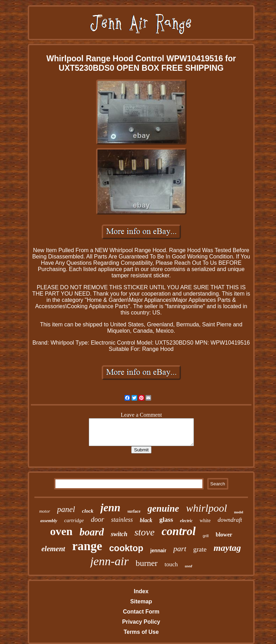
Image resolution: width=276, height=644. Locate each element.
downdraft (230, 520)
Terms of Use (141, 632)
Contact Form (141, 612)
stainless (122, 520)
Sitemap (141, 601)
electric (186, 521)
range (87, 546)
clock (88, 511)
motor (45, 511)
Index (141, 591)
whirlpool (207, 508)
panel (66, 509)
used (189, 566)
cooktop (126, 548)
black (146, 520)
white (205, 521)
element (53, 549)
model (238, 512)
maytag (227, 548)
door (97, 519)
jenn (110, 508)
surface (134, 511)
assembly (49, 521)
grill (206, 536)
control (179, 531)
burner (147, 563)
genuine (163, 508)
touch (171, 564)
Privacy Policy (141, 622)
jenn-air (109, 561)
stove (144, 532)
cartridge (74, 520)
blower (224, 535)
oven (61, 531)
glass (166, 520)
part (180, 549)
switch (119, 534)
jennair (158, 550)
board (92, 532)
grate (200, 549)
